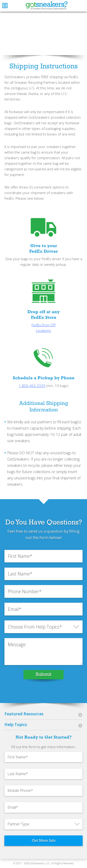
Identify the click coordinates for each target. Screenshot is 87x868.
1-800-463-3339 (32, 392)
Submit (43, 680)
